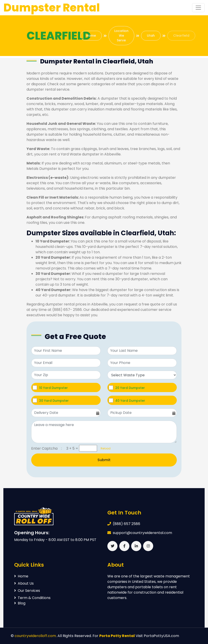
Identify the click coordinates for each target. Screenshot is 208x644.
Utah (151, 36)
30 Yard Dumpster (54, 401)
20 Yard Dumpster (130, 388)
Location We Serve (121, 36)
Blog (20, 603)
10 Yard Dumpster (53, 388)
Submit (104, 460)
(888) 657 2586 (126, 524)
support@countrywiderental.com (142, 533)
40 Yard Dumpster (130, 401)
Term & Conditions (32, 598)
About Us (24, 583)
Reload (104, 448)
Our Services (27, 591)
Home (91, 36)
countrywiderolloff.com (35, 636)
